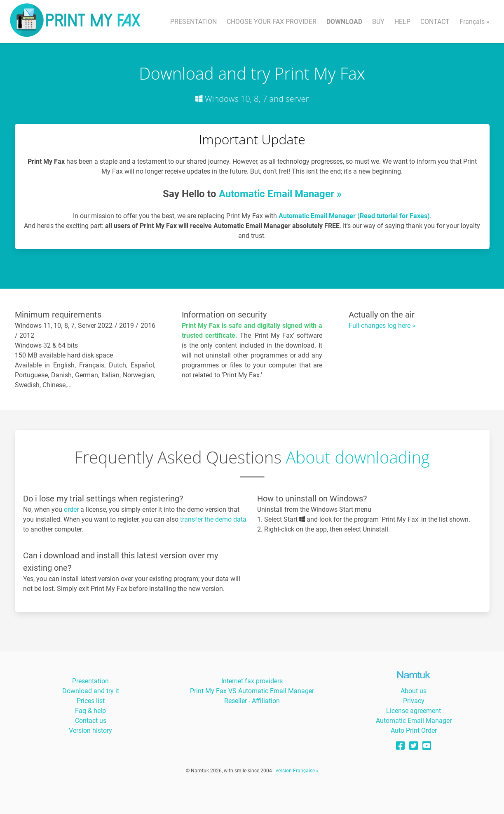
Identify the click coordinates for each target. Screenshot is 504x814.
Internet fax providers (252, 681)
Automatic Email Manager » (280, 194)
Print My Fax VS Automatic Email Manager (252, 691)
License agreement (414, 711)
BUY (378, 22)
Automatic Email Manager (414, 721)
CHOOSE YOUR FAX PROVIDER (272, 22)
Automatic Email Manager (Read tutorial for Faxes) (354, 216)
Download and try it (91, 691)
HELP (402, 22)
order (71, 509)
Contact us (91, 721)
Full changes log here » (382, 326)
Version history (90, 730)
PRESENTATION (193, 22)
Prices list (91, 701)
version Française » (297, 771)
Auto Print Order (414, 730)
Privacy (414, 701)
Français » (475, 22)
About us (414, 691)
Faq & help (90, 711)
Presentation (90, 681)
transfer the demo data (213, 519)
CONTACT (435, 22)
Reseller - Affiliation (252, 701)
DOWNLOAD (344, 22)
